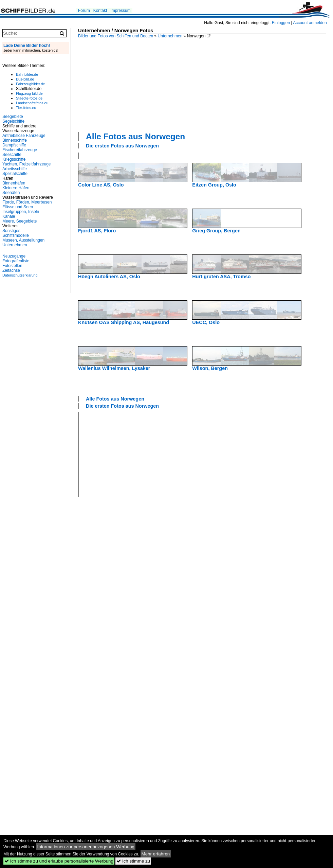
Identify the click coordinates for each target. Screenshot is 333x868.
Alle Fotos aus (135, 136)
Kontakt (100, 11)
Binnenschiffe (15, 140)
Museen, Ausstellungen (23, 240)
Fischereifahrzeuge (20, 150)
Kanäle (9, 216)
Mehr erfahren (156, 854)
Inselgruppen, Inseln (21, 212)
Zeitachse (11, 270)
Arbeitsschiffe (15, 169)
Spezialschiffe (15, 174)
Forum (84, 11)
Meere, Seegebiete (20, 221)
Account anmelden (310, 23)
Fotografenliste (16, 261)
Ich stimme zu (133, 861)
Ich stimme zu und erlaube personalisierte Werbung (59, 861)
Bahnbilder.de (27, 74)
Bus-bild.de (25, 79)
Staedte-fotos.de (29, 98)
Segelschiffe (13, 121)
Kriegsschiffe (14, 159)
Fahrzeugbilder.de (30, 84)
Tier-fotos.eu (26, 108)
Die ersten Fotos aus (122, 146)
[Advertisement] (129, 84)
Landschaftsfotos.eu (32, 103)
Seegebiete (13, 117)
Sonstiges (11, 231)
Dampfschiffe (14, 145)
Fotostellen (12, 266)
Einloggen (281, 23)
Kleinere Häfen (16, 188)
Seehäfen (11, 193)
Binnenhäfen (14, 183)
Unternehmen (170, 36)
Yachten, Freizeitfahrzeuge (27, 164)
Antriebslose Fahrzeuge (24, 136)
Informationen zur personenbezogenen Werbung (86, 847)
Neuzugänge (14, 256)
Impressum (120, 11)
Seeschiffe (12, 155)
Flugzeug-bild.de (29, 93)
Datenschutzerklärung (20, 275)
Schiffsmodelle (16, 235)
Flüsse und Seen (18, 207)
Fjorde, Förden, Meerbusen (27, 202)
